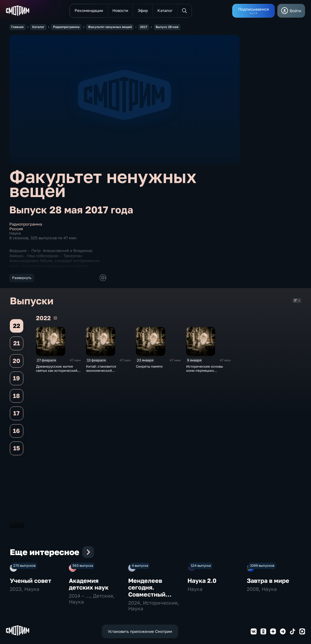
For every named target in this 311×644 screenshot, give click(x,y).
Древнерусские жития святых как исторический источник (57, 373)
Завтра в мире (268, 629)
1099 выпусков (262, 613)
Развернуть (22, 278)
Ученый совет (31, 629)
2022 (55, 320)
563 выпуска (83, 613)
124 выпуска (201, 613)
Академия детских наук (89, 632)
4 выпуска (140, 613)
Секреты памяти (149, 368)
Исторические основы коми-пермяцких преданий (205, 373)
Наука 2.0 (202, 629)
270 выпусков (24, 613)
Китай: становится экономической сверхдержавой (101, 373)
